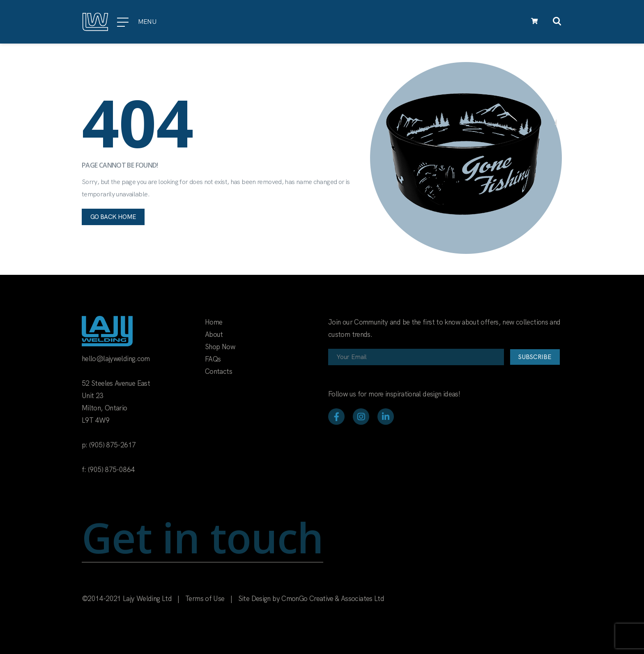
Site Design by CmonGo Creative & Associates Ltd (311, 599)
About (214, 334)
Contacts (218, 371)
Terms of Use (205, 599)
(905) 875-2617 (112, 445)
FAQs (213, 359)
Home (214, 322)
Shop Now (220, 347)
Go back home (113, 217)
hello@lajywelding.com (116, 359)
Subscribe (535, 357)
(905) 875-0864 (111, 470)
